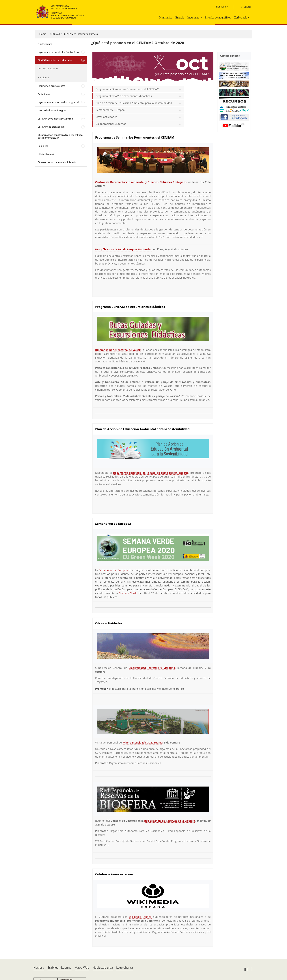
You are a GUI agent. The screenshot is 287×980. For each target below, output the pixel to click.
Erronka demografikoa (218, 17)
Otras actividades (106, 117)
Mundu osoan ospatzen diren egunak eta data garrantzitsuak (60, 136)
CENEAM (55, 34)
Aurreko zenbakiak (48, 68)
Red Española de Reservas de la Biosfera (169, 821)
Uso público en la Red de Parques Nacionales (123, 249)
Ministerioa (166, 17)
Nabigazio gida (103, 968)
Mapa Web (82, 968)
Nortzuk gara (45, 44)
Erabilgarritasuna (59, 968)
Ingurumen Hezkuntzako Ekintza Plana (59, 52)
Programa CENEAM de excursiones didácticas (124, 96)
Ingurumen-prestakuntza (51, 86)
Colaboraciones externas (111, 124)
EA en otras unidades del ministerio (57, 162)
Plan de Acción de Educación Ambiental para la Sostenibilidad (134, 103)
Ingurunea (193, 17)
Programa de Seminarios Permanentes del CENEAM (127, 89)
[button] (202, 17)
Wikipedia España (140, 917)
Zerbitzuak (240, 17)
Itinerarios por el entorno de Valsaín (118, 350)
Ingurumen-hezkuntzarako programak (59, 102)
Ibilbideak (43, 146)
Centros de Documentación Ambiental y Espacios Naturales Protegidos (141, 182)
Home (43, 34)
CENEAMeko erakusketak (51, 127)
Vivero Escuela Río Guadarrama (143, 743)
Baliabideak (44, 94)
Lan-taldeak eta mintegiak (52, 110)
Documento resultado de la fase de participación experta (151, 473)
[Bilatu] (245, 7)
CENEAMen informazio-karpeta (81, 34)
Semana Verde (128, 593)
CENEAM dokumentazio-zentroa (55, 119)
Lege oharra (125, 968)
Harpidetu (43, 77)
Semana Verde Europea (110, 110)
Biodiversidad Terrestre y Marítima (152, 668)
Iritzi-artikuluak (46, 154)
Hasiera (39, 968)
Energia (180, 17)
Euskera (221, 6)
